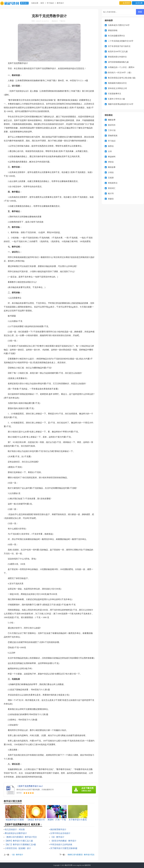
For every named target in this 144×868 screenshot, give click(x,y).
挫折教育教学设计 (58, 829)
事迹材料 (112, 157)
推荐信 (111, 146)
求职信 (111, 162)
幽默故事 (112, 120)
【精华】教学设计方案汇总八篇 (19, 841)
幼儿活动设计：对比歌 (15, 829)
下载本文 (62, 21)
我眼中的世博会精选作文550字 (121, 104)
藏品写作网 (69, 865)
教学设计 (24, 3)
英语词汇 (112, 188)
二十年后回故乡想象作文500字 (121, 41)
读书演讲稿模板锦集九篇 (118, 62)
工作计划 (112, 130)
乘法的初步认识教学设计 (16, 833)
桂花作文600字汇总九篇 (118, 52)
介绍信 (111, 172)
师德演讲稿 (113, 30)
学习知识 (50, 3)
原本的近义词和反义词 (117, 88)
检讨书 (111, 194)
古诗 (110, 151)
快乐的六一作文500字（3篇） (120, 73)
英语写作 (112, 125)
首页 (42, 3)
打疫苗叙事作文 (115, 94)
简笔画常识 (113, 183)
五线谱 (111, 178)
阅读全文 (55, 21)
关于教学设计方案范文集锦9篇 (64, 848)
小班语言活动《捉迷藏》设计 (18, 848)
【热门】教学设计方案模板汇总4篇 (20, 845)
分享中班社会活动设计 (60, 833)
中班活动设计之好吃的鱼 (61, 845)
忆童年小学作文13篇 (116, 99)
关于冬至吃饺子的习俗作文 (119, 46)
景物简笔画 (113, 136)
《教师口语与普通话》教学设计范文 (21, 837)
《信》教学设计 (57, 837)
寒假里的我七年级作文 (117, 57)
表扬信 (111, 199)
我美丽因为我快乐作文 (117, 83)
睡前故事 (112, 167)
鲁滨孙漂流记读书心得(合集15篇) (122, 78)
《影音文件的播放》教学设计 (63, 841)
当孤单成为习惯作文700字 (119, 25)
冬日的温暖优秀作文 (116, 36)
